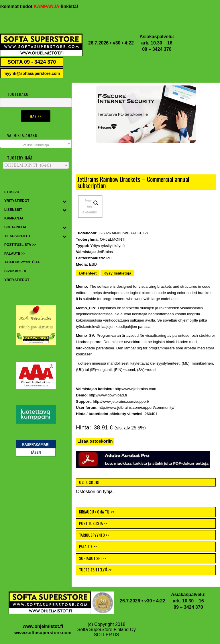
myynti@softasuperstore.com (32, 73)
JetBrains (105, 252)
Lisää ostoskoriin (95, 441)
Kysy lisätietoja (117, 273)
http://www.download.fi (108, 395)
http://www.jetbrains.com (135, 389)
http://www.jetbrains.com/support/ (121, 401)
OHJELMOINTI (113, 239)
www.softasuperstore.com (43, 633)
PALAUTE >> (88, 546)
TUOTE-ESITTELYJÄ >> (95, 570)
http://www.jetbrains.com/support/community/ (136, 407)
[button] (146, 114)
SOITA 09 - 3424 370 (32, 62)
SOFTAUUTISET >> (93, 558)
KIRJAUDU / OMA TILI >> (97, 512)
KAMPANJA (49, 6)
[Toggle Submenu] (64, 201)
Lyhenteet (88, 273)
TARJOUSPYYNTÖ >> (94, 535)
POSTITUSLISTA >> (93, 523)
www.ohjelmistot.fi (43, 626)
